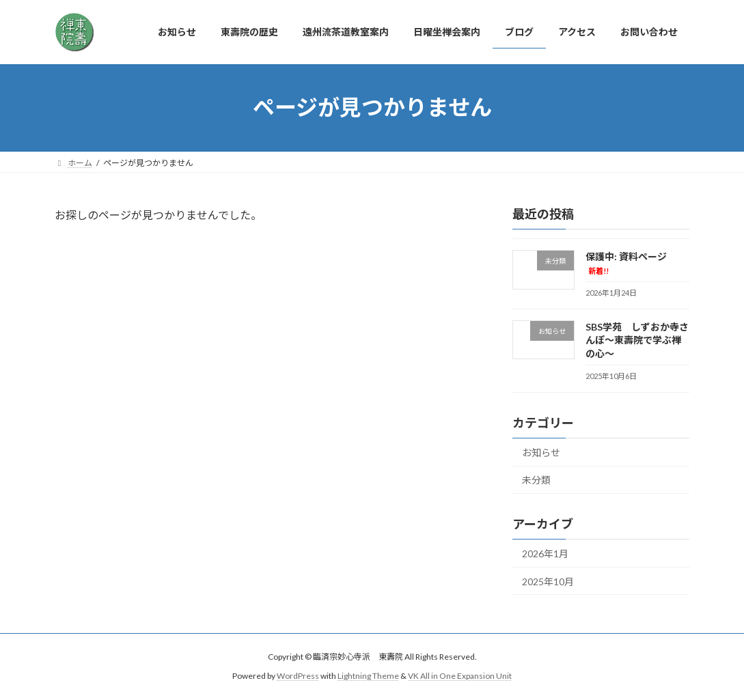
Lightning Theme (368, 676)
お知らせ (541, 452)
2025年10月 (548, 581)
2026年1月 (545, 554)
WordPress (298, 676)
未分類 (536, 480)
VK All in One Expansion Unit (460, 676)
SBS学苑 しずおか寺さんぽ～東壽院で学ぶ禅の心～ (637, 339)
